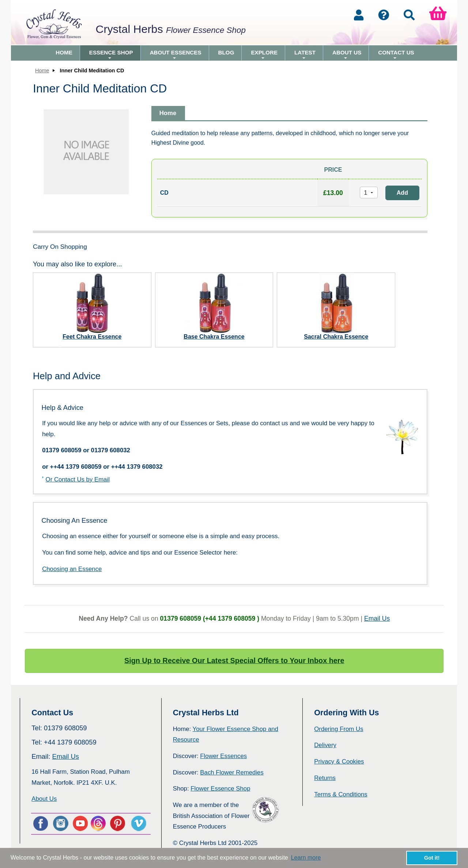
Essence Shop (111, 55)
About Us (347, 55)
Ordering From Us (339, 729)
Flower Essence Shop (220, 789)
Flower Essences (223, 756)
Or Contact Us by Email (78, 479)
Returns (325, 778)
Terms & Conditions (341, 794)
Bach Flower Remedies (232, 772)
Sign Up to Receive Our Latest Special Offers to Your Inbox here (234, 660)
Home (64, 52)
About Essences (176, 55)
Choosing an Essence (72, 569)
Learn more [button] (306, 858)
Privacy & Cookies (339, 762)
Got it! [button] (432, 858)
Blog (226, 52)
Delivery (325, 745)
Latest (305, 55)
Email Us (377, 618)
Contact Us (396, 55)
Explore (264, 55)
